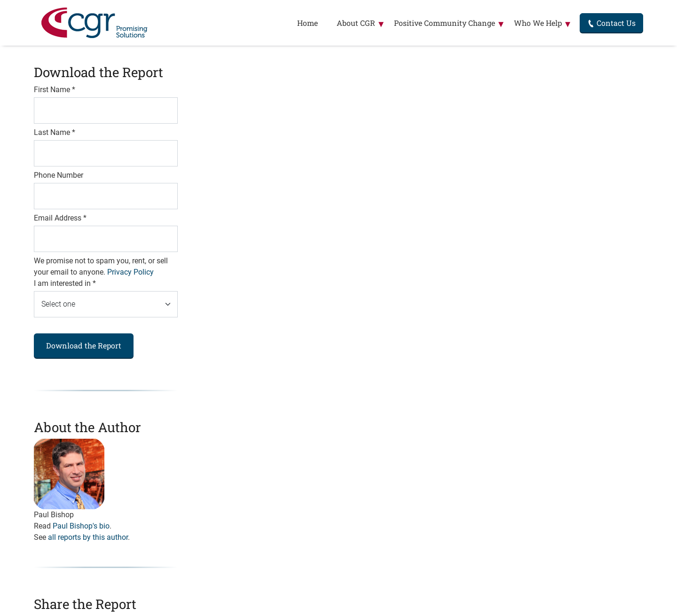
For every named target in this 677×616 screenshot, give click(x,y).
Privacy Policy (130, 272)
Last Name (55, 132)
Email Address (60, 218)
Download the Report (84, 345)
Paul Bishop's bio (81, 526)
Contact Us (611, 23)
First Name (55, 90)
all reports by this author (88, 537)
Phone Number (59, 175)
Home (307, 23)
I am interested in (65, 283)
